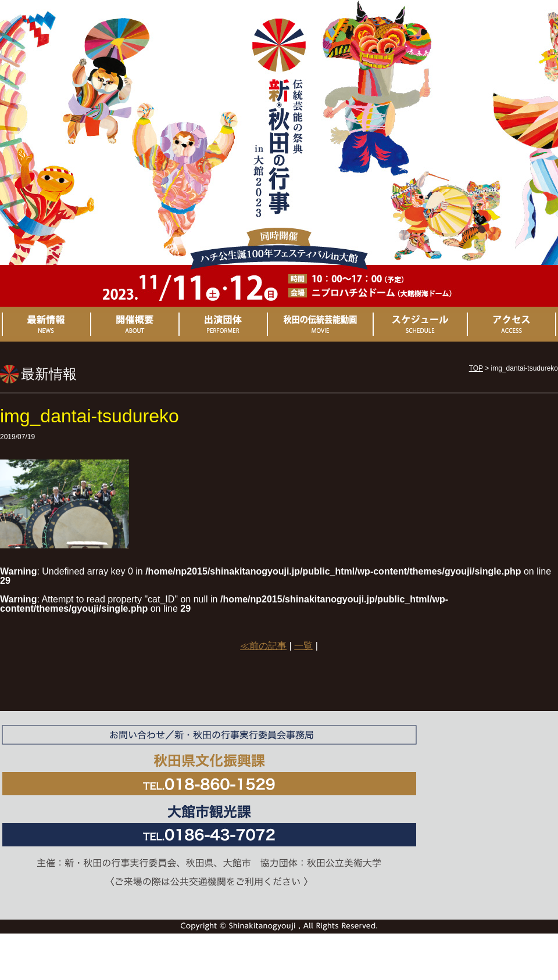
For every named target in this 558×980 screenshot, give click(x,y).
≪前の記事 (263, 646)
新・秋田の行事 (279, 129)
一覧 (303, 646)
